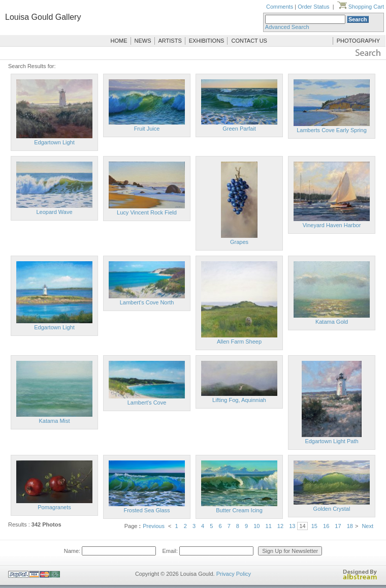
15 (314, 526)
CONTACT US (249, 41)
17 (338, 526)
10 (256, 526)
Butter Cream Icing (239, 510)
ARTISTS (170, 41)
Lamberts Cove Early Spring (332, 130)
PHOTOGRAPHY (358, 41)
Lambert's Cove (147, 403)
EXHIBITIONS (207, 41)
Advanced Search (287, 27)
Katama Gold (332, 322)
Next (367, 526)
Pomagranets (54, 507)
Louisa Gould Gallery (43, 17)
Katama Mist (54, 421)
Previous (154, 526)
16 (326, 526)
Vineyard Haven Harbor (332, 225)
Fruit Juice (147, 129)
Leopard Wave (54, 212)
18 (350, 526)
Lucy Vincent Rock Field (147, 212)
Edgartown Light (54, 142)
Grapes (239, 242)
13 (292, 526)
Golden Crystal (332, 509)
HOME (119, 41)
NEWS (143, 41)
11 (269, 526)
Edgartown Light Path (331, 441)
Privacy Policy (234, 574)
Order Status (313, 7)
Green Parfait (239, 129)
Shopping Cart (361, 7)
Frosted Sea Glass (147, 510)
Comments (280, 7)
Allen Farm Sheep (239, 342)
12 (280, 526)
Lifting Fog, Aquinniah (239, 400)
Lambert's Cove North (147, 302)
